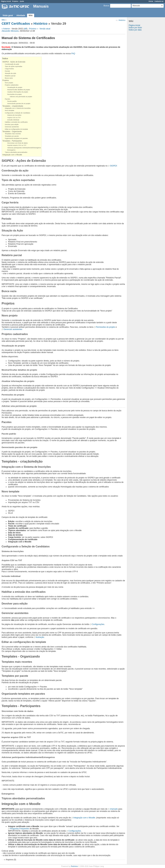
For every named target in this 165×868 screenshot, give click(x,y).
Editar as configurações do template (16, 129)
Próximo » (34, 29)
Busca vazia (9, 78)
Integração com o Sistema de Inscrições (18, 108)
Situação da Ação (10, 73)
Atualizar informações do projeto (18, 92)
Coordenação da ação (12, 64)
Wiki (31, 15)
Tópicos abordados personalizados (16, 152)
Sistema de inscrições (14, 115)
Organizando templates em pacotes (16, 138)
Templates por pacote (12, 136)
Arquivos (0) (11, 860)
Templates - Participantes (12, 141)
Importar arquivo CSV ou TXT (17, 145)
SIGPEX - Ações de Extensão (14, 62)
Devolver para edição (12, 125)
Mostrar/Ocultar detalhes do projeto (19, 90)
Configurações (98, 624)
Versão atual (45, 29)
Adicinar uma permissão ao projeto (21, 97)
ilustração (40, 637)
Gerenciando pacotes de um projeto (19, 104)
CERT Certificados (16, 24)
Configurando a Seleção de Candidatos (17, 113)
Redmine (74, 866)
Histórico (122, 20)
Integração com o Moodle (12, 155)
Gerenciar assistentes (12, 127)
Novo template (10, 110)
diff (25, 29)
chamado (114, 809)
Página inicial (6, 1)
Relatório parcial (10, 76)
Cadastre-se (159, 1)
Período (7, 71)
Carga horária (9, 69)
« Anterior (6, 29)
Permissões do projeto (15, 94)
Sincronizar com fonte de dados (17, 143)
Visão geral (8, 15)
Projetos (15, 1)
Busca (106, 6)
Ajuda (22, 1)
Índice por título (135, 28)
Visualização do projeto (15, 87)
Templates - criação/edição (13, 106)
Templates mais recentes (13, 134)
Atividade (21, 15)
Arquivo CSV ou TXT (14, 118)
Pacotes (7, 99)
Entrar (151, 1)
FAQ (73, 54)
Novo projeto (9, 83)
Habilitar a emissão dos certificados (16, 122)
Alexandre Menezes (10, 31)
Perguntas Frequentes (20, 829)
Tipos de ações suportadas (14, 66)
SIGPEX (114, 166)
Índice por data (135, 30)
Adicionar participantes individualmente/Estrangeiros (24, 148)
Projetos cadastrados (12, 85)
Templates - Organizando (12, 131)
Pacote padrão (12, 101)
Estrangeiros (11, 150)
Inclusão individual (13, 120)
